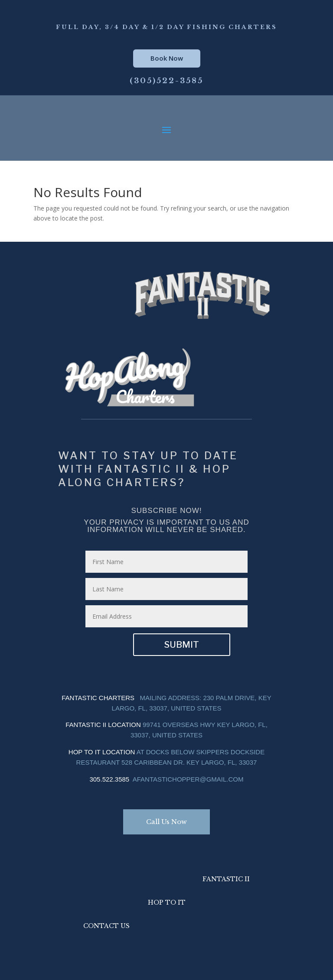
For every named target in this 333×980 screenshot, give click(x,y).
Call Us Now (166, 822)
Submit (182, 645)
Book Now (167, 58)
